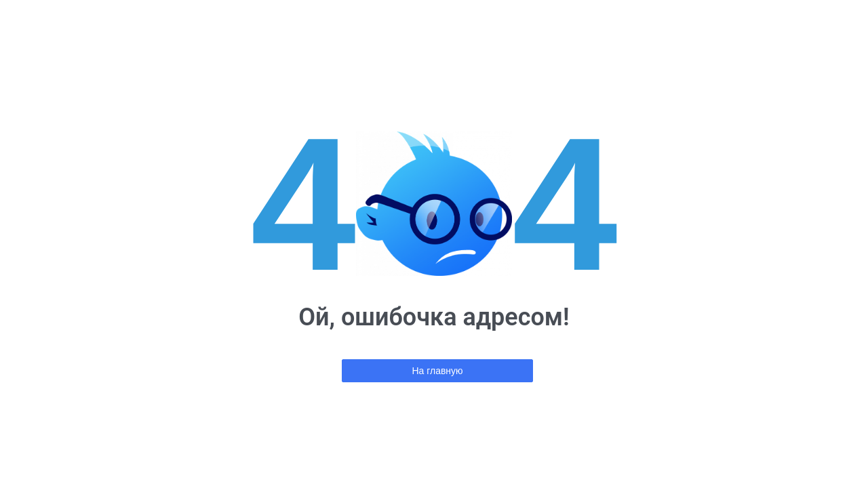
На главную (437, 371)
